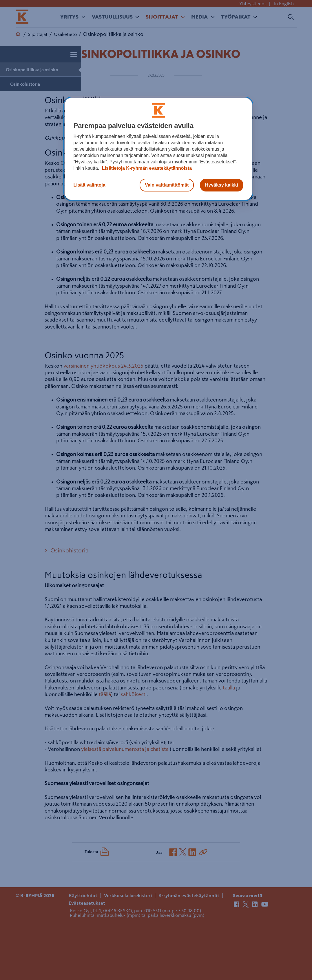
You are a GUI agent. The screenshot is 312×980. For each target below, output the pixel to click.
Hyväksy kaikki (222, 185)
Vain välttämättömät (167, 185)
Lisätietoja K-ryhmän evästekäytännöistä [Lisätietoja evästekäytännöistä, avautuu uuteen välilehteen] (146, 168)
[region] (158, 149)
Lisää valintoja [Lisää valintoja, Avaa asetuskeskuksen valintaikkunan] (89, 185)
